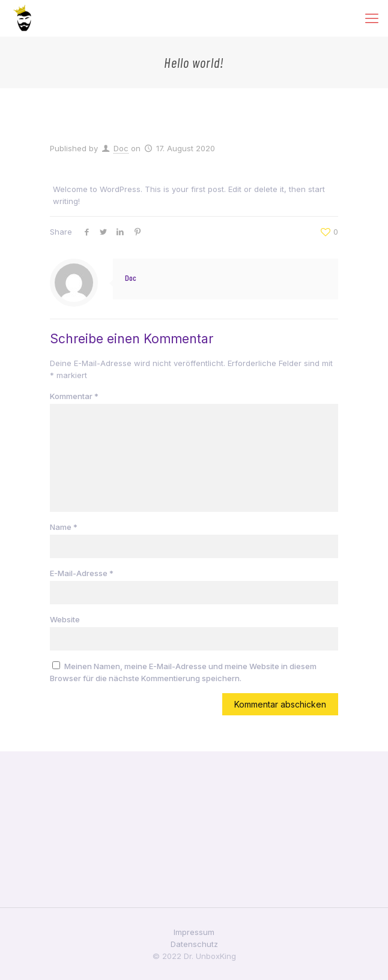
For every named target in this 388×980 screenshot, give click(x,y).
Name (64, 527)
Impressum (194, 932)
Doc (121, 148)
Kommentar (74, 396)
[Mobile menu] (372, 18)
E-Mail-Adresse (82, 573)
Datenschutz (194, 944)
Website (65, 619)
